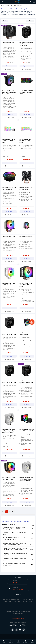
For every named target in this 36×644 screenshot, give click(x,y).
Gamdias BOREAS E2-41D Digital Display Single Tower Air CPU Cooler (26, 382)
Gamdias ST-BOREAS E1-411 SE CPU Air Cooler (14, 559)
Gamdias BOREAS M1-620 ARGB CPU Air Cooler (14, 533)
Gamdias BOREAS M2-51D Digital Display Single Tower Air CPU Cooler (26, 44)
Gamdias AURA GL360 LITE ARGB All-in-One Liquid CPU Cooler (15, 554)
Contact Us (25, 602)
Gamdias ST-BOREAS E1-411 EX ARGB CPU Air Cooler (26, 285)
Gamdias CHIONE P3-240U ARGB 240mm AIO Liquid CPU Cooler (26, 92)
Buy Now (9, 66)
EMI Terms (15, 597)
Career (15, 602)
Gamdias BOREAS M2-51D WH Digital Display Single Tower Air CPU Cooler (26, 479)
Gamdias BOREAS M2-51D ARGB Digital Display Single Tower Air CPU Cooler (9, 92)
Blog (19, 602)
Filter (5, 21)
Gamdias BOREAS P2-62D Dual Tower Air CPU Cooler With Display (14, 539)
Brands (31, 602)
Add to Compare (9, 69)
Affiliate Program (7, 597)
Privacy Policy (5, 599)
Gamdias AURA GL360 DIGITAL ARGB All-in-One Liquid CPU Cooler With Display (15, 549)
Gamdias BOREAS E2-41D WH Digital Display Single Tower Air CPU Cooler (9, 431)
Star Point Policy (8, 602)
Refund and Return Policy (28, 599)
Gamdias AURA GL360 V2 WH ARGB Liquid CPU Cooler (26, 141)
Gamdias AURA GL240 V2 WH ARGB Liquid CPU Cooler (9, 141)
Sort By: (23, 21)
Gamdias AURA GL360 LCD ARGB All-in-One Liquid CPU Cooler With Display (15, 544)
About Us (22, 597)
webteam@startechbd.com (18, 618)
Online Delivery (29, 597)
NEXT (13, 512)
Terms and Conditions (15, 599)
